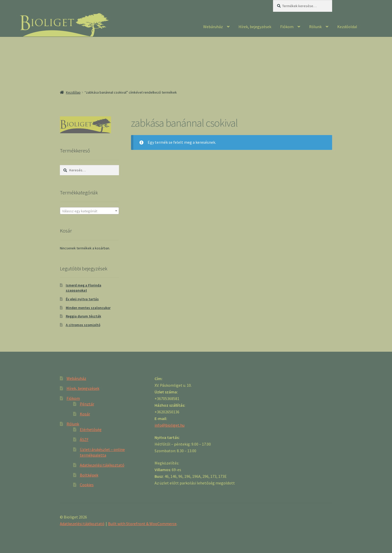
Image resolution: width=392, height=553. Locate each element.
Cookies (87, 485)
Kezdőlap (73, 92)
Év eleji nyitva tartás (82, 299)
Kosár (85, 414)
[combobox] (89, 211)
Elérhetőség (91, 429)
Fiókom (287, 27)
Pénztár (87, 404)
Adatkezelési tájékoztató (102, 465)
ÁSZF (84, 439)
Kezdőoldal (347, 27)
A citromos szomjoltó (83, 325)
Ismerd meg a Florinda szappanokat (84, 288)
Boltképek (89, 475)
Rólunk (315, 27)
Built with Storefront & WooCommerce (142, 524)
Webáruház (213, 27)
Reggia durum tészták (83, 316)
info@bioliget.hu (170, 425)
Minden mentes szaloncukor (88, 308)
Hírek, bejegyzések (255, 27)
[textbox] (89, 211)
